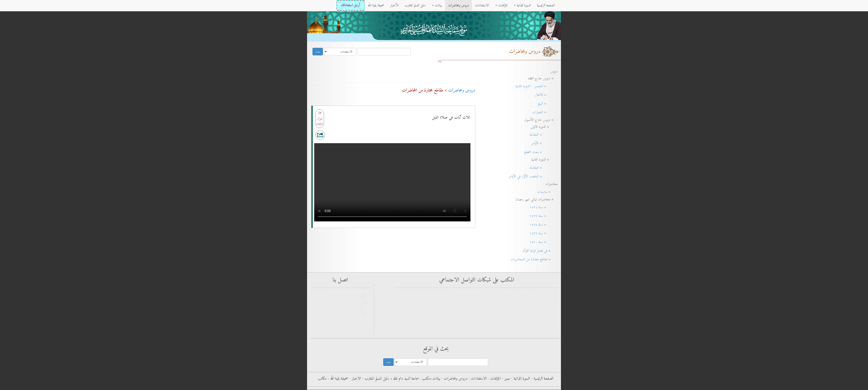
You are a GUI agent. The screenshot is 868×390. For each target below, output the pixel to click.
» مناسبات (546, 192)
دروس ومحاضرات (459, 5)
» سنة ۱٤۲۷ (542, 216)
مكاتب (322, 379)
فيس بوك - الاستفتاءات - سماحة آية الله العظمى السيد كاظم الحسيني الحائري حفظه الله (498, 294)
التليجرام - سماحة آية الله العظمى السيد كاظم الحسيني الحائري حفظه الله (508, 311)
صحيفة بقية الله (376, 5)
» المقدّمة (542, 135)
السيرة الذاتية (522, 5)
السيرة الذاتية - (520, 379)
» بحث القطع (539, 152)
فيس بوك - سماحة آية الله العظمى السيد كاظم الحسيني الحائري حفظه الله (507, 303)
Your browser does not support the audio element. (392, 181)
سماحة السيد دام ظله (405, 379)
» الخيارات (543, 112)
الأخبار (394, 5)
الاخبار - (354, 379)
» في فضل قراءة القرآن (539, 251)
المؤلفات (501, 5)
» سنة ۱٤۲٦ (542, 207)
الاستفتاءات (482, 5)
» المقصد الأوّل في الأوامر (532, 176)
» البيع (546, 104)
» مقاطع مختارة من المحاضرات (533, 259)
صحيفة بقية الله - (337, 379)
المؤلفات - (494, 379)
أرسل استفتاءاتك (351, 5)
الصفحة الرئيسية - (542, 379)
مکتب (426, 379)
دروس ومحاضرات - (454, 379)
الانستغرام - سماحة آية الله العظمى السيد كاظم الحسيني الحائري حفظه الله (507, 320)
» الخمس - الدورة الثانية (535, 86)
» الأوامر (543, 143)
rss (357, 314)
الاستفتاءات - (477, 379)
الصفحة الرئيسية (546, 5)
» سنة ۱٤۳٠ (542, 242)
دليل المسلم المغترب (415, 5)
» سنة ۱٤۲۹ (542, 233)
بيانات (437, 5)
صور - (505, 379)
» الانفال (545, 95)
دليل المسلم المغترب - (375, 379)
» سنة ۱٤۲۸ (542, 225)
